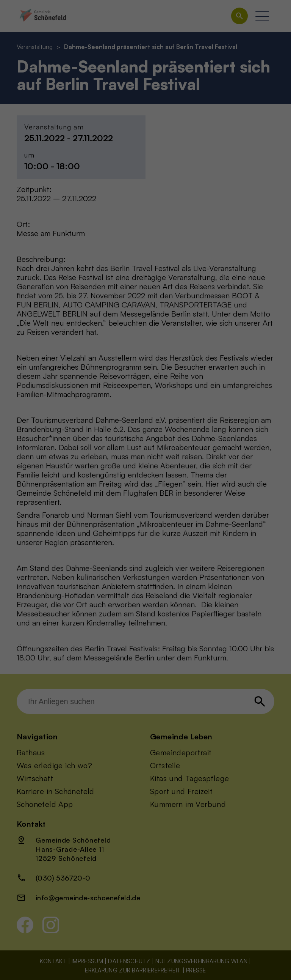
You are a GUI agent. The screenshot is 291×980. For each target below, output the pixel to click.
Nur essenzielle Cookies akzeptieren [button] (146, 191)
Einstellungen (68, 144)
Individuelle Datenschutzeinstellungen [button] (146, 213)
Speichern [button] (214, 169)
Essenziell (172, 25)
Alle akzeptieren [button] (77, 169)
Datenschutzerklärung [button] (146, 243)
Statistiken (174, 72)
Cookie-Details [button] (146, 231)
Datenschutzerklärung (42, 136)
